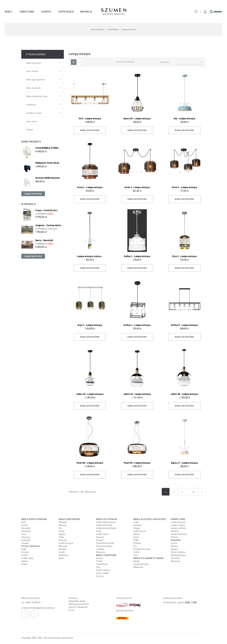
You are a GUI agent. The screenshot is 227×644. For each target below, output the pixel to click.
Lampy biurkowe (179, 534)
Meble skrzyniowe (34, 63)
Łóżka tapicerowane (106, 522)
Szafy (61, 531)
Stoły (24, 549)
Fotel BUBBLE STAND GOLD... (47, 148)
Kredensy (63, 555)
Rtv (60, 528)
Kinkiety (175, 531)
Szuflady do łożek (142, 549)
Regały (62, 534)
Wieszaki (63, 546)
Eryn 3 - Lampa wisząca (90, 325)
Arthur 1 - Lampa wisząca (137, 325)
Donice (99, 558)
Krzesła (25, 552)
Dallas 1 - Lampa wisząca (137, 256)
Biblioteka (138, 567)
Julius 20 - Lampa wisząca (90, 394)
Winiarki (62, 549)
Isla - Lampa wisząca (184, 118)
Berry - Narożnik (44, 240)
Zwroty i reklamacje (78, 607)
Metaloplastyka (178, 555)
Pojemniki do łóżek (105, 543)
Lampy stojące (178, 525)
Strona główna (36, 54)
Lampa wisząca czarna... (90, 256)
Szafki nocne (102, 534)
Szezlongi (26, 531)
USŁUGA (30, 130)
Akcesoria (175, 561)
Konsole (63, 540)
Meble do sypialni (33, 88)
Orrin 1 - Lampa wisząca (90, 187)
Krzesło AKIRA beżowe (48, 178)
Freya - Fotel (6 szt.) (46, 210)
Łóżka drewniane (104, 525)
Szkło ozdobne (178, 552)
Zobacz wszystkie (33, 194)
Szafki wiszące (66, 543)
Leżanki (25, 543)
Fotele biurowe (141, 564)
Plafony (175, 537)
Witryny (62, 525)
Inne (136, 555)
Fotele (25, 525)
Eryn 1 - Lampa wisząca (184, 256)
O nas (71, 610)
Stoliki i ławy (27, 558)
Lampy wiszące (178, 522)
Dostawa (73, 598)
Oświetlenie (31, 105)
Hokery (25, 561)
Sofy (24, 522)
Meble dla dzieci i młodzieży (150, 519)
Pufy (24, 534)
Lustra (174, 543)
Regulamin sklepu (77, 601)
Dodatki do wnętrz (34, 113)
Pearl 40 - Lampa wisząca (90, 463)
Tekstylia (175, 558)
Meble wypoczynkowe (35, 80)
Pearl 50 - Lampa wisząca (137, 463)
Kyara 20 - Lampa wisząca (137, 118)
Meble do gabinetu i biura (37, 96)
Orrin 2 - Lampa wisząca (137, 187)
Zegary (174, 549)
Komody (63, 522)
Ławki (24, 564)
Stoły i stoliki (102, 573)
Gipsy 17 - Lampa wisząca (184, 463)
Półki (61, 537)
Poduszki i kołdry (104, 546)
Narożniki (26, 528)
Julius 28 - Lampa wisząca (137, 394)
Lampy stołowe (178, 528)
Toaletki (100, 549)
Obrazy (174, 546)
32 (193, 492)
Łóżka (136, 522)
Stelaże (100, 540)
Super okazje (32, 121)
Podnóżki (26, 540)
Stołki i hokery (103, 570)
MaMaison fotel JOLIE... (48, 163)
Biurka (137, 534)
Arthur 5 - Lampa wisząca (184, 325)
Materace (101, 552)
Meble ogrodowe (106, 555)
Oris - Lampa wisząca (90, 118)
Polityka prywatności (79, 604)
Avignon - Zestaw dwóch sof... (49, 225)
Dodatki (176, 540)
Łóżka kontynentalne (106, 528)
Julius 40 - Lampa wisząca (184, 394)
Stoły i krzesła (32, 71)
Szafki (62, 552)
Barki (61, 558)
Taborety (26, 537)
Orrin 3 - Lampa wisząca (184, 187)
